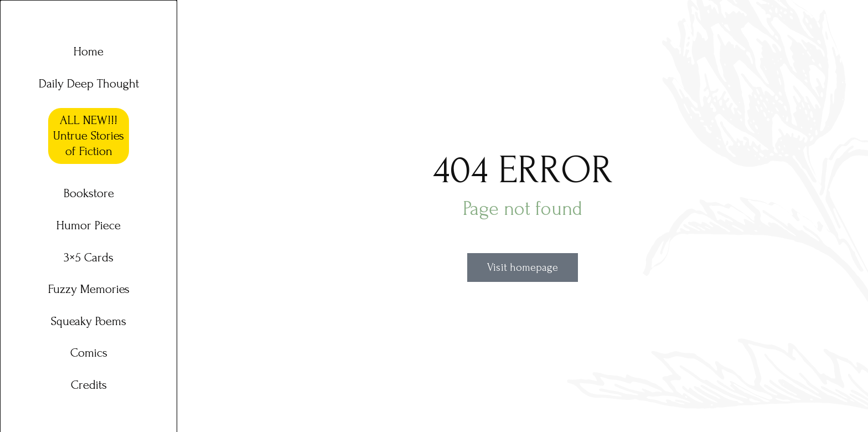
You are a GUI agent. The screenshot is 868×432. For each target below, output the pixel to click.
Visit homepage (523, 268)
